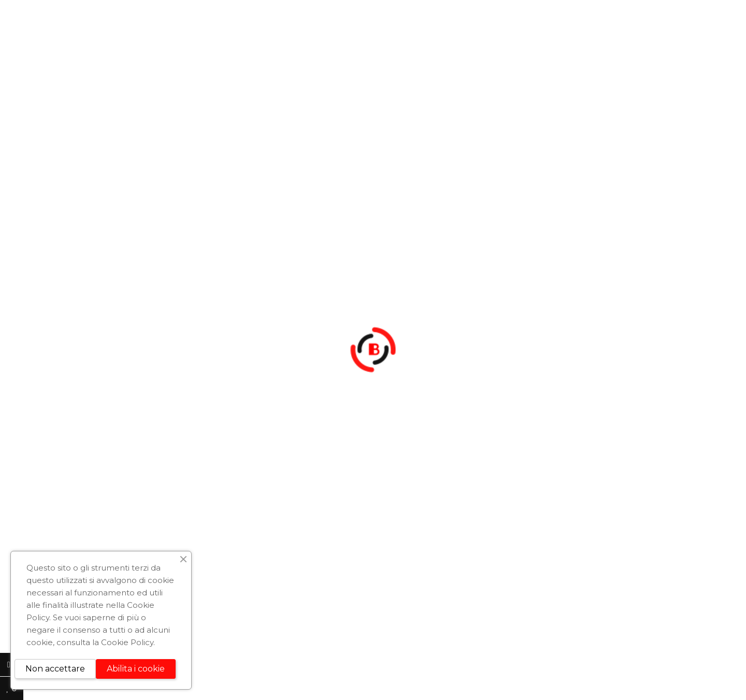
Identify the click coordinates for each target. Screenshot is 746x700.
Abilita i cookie (136, 669)
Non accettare (55, 669)
